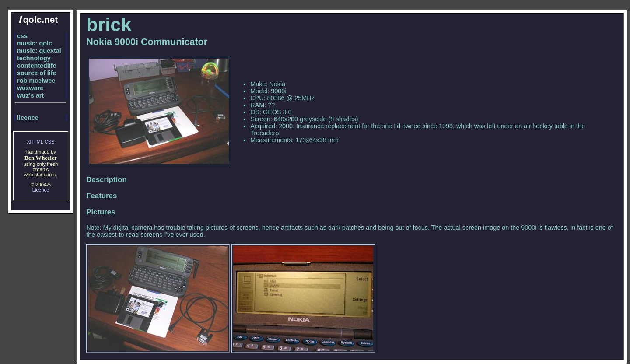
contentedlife (37, 66)
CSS (50, 142)
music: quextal (39, 51)
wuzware (30, 88)
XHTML (35, 142)
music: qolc (35, 43)
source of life (37, 73)
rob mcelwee (36, 80)
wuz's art (30, 95)
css (22, 36)
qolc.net (38, 19)
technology (34, 58)
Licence (41, 190)
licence (28, 118)
